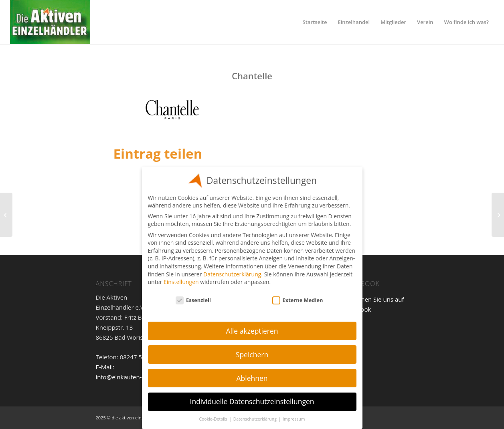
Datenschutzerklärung (232, 274)
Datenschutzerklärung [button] (256, 419)
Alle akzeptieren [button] (252, 331)
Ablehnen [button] (252, 378)
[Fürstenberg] (6, 215)
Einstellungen (181, 282)
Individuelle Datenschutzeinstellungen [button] (252, 401)
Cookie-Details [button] (214, 419)
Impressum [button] (294, 419)
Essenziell (193, 300)
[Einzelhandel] (50, 22)
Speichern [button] (252, 354)
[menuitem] (315, 22)
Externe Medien (298, 300)
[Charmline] (498, 215)
